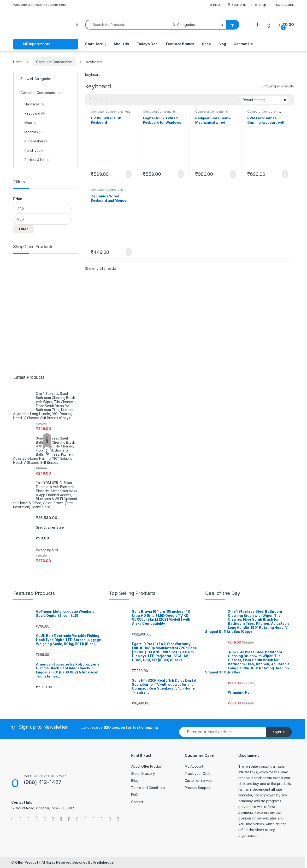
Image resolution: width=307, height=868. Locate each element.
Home (18, 62)
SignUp (279, 732)
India (215, 5)
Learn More (129, 174)
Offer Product (27, 862)
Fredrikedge (103, 862)
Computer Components (54, 62)
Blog (222, 44)
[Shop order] (264, 100)
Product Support (198, 788)
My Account (284, 5)
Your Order (238, 5)
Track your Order (198, 773)
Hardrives (32, 104)
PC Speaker (34, 141)
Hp (127, 112)
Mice (28, 123)
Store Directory (143, 773)
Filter (23, 229)
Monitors (31, 132)
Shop (261, 5)
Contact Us (243, 44)
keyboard (33, 113)
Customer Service (199, 780)
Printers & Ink (35, 160)
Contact (137, 802)
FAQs (135, 795)
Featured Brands (180, 44)
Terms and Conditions (148, 788)
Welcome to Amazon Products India (39, 5)
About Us (121, 44)
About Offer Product (147, 766)
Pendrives (32, 150)
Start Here (94, 44)
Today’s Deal (148, 44)
